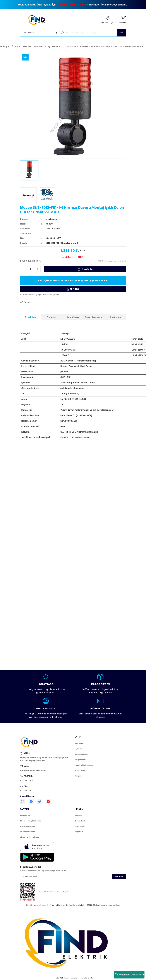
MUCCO (49, 224)
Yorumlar (52, 317)
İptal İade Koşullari (28, 832)
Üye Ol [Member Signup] (113, 23)
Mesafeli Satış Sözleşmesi (31, 821)
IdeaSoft (57, 978)
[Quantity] (30, 269)
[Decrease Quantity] (23, 269)
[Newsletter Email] (73, 876)
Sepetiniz (79, 832)
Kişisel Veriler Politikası (30, 837)
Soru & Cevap (73, 317)
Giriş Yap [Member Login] (104, 23)
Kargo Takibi (80, 770)
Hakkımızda (25, 816)
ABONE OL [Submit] (119, 876)
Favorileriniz (80, 826)
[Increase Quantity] (38, 269)
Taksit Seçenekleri (94, 317)
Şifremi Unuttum (82, 754)
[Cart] (122, 20)
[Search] (92, 33)
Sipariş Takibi (80, 821)
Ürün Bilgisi (31, 317)
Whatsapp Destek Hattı (129, 975)
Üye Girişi (79, 749)
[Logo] (38, 20)
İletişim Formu (81, 760)
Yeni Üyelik (79, 744)
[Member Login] (108, 18)
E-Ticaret (66, 978)
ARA (121, 33)
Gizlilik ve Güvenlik (28, 826)
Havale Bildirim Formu (84, 765)
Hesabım (78, 816)
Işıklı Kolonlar (52, 219)
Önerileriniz (115, 317)
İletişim (78, 776)
